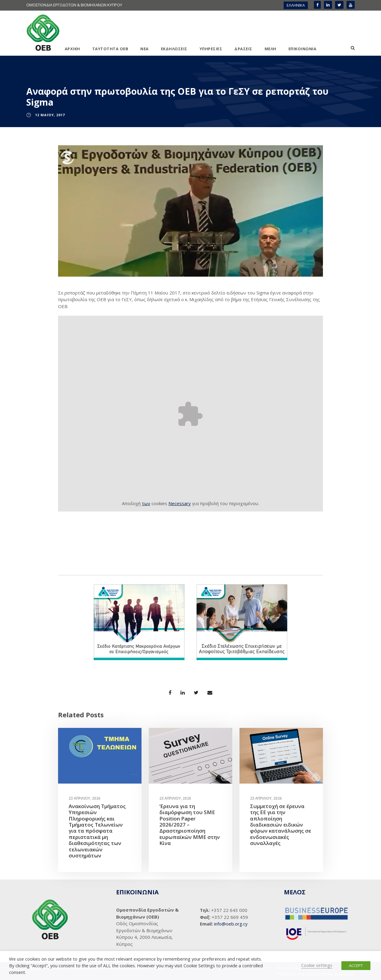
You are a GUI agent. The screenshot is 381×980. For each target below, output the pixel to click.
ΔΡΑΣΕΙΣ (243, 49)
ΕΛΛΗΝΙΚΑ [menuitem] (296, 5)
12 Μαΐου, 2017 (50, 115)
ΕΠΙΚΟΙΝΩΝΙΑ (303, 49)
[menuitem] (296, 5)
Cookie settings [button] (317, 965)
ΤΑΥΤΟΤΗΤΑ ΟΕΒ (110, 49)
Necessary (180, 503)
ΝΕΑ (145, 49)
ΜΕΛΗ (270, 49)
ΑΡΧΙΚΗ (72, 49)
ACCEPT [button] (356, 965)
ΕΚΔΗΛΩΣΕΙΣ (174, 49)
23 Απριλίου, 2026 (85, 798)
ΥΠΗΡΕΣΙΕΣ (211, 49)
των (146, 503)
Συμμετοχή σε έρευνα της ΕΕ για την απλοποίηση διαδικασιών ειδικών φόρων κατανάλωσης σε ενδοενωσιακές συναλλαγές (281, 825)
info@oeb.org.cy (231, 924)
